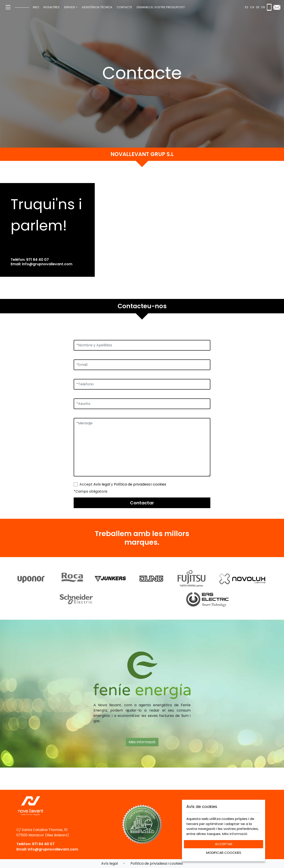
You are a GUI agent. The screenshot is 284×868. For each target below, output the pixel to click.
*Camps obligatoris (91, 491)
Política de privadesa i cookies (140, 484)
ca (252, 7)
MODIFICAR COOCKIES (224, 853)
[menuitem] (36, 7)
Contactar (142, 503)
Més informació (142, 739)
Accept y (123, 484)
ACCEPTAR (224, 844)
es (247, 7)
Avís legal (102, 484)
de (258, 7)
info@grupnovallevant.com (47, 264)
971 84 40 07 (37, 260)
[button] (71, 7)
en (263, 7)
